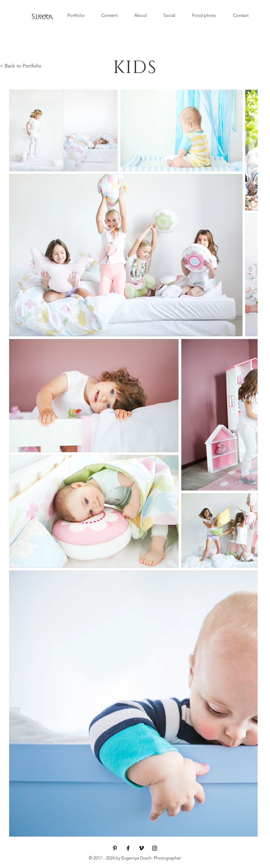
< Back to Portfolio (21, 66)
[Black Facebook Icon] (128, 848)
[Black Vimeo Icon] (141, 848)
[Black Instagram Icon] (155, 848)
